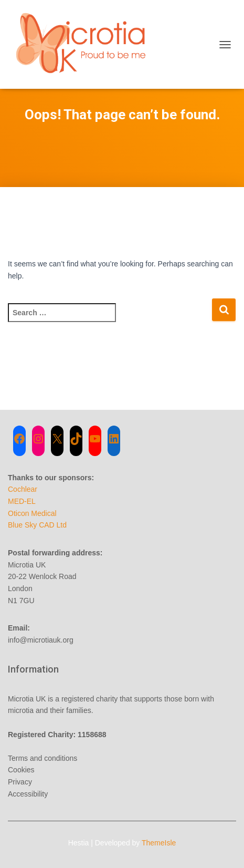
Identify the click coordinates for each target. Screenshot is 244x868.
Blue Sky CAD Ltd (37, 525)
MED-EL (22, 501)
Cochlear (23, 489)
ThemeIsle (159, 843)
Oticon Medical (32, 513)
